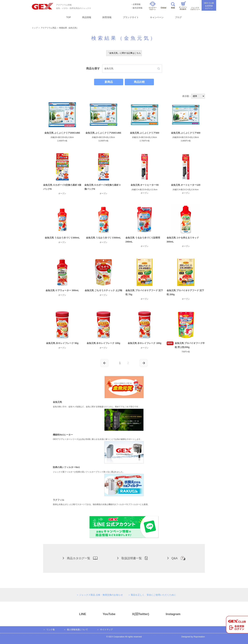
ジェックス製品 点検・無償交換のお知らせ (101, 595)
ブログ (178, 17)
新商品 (109, 82)
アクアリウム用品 (49, 28)
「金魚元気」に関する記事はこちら (124, 53)
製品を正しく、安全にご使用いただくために (153, 595)
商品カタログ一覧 (80, 558)
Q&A (176, 558)
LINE (77, 614)
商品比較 (139, 82)
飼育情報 (107, 17)
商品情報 (87, 17)
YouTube (103, 614)
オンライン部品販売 (183, 6)
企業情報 (137, 4)
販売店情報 (138, 8)
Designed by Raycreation (193, 637)
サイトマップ (106, 630)
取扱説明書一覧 (132, 558)
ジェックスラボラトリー (195, 7)
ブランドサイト (131, 17)
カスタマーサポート (153, 6)
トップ (35, 28)
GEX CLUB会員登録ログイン (209, 6)
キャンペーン (157, 17)
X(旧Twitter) (135, 614)
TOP (69, 17)
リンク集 (51, 630)
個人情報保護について (77, 630)
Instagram (167, 614)
